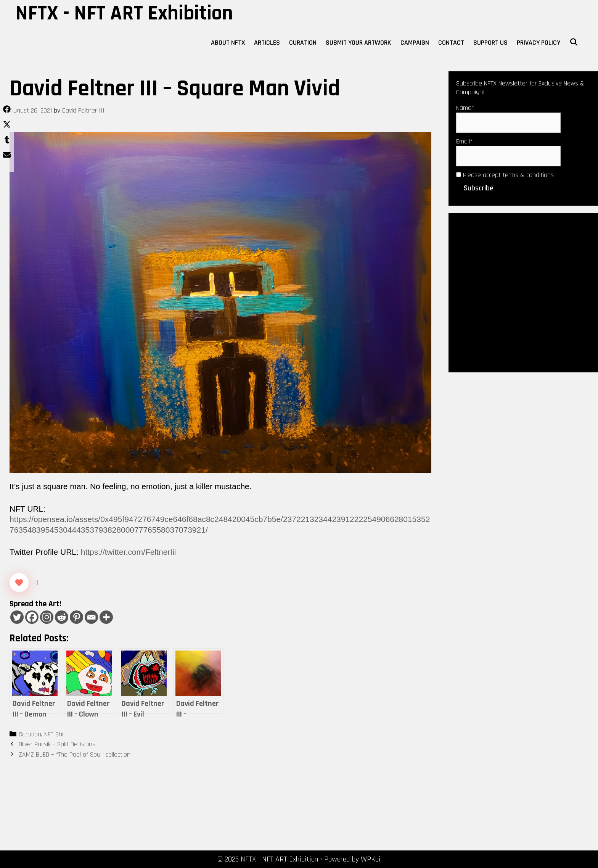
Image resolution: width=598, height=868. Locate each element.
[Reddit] (62, 617)
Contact (451, 43)
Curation (303, 43)
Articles (267, 43)
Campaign (415, 43)
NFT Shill (55, 734)
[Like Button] (19, 583)
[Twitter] (17, 617)
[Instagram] (47, 617)
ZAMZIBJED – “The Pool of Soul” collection (75, 754)
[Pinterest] (76, 617)
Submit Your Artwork (358, 43)
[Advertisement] (523, 292)
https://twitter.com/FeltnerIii (129, 552)
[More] (106, 617)
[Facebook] (32, 617)
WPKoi (371, 859)
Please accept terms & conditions (505, 175)
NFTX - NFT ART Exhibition (124, 13)
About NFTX (228, 43)
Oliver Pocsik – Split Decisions (57, 744)
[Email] (91, 617)
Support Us (490, 43)
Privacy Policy (539, 43)
